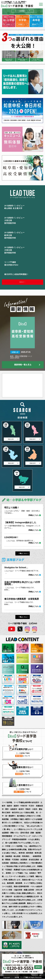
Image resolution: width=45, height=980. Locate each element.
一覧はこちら (23, 555)
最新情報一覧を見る (23, 366)
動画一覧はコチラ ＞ (23, 283)
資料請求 (38, 968)
